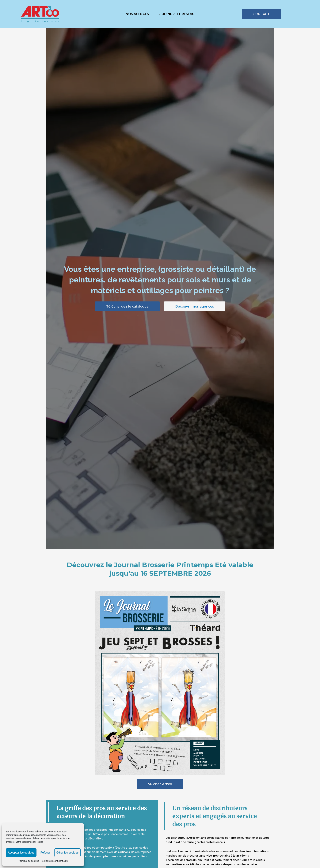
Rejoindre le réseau (176, 14)
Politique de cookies (29, 861)
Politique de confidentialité (54, 861)
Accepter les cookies (21, 853)
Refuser (45, 853)
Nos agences (137, 14)
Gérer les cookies (67, 853)
